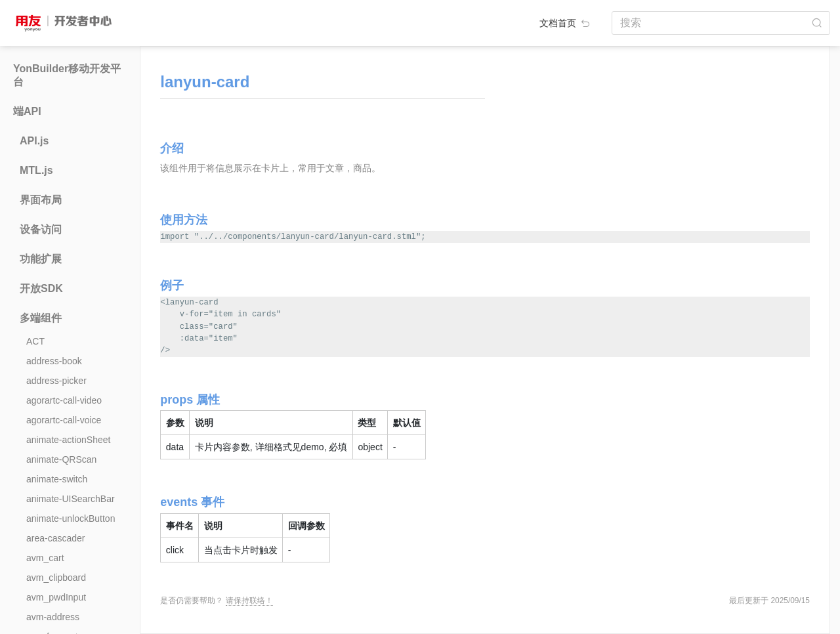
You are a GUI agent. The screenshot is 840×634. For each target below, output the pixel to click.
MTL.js (36, 170)
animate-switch (57, 479)
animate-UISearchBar (71, 499)
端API (27, 111)
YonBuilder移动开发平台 (67, 75)
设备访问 (41, 229)
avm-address (53, 617)
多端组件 (41, 318)
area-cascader (56, 538)
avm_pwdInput (56, 597)
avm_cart (45, 558)
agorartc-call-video (64, 400)
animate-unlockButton (71, 518)
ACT (35, 341)
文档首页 (566, 23)
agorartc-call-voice (64, 420)
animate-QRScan (61, 459)
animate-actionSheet (68, 440)
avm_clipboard (56, 578)
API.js (34, 141)
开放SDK (41, 288)
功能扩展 (41, 259)
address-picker (56, 381)
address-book (54, 361)
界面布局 (41, 200)
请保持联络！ (249, 601)
